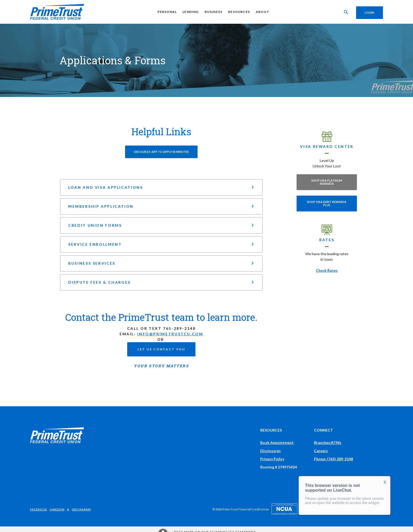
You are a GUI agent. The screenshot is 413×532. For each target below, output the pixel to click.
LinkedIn (57, 509)
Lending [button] (190, 12)
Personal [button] (166, 12)
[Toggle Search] (345, 12)
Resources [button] (238, 12)
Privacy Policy (272, 459)
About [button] (262, 12)
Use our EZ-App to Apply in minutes (161, 152)
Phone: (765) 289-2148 (333, 459)
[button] (161, 187)
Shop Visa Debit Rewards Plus (327, 203)
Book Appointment (277, 442)
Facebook (39, 509)
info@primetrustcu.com (170, 334)
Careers (321, 451)
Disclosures (271, 451)
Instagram (81, 509)
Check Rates (327, 270)
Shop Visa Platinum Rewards (327, 182)
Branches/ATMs (328, 442)
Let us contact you (161, 349)
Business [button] (213, 12)
